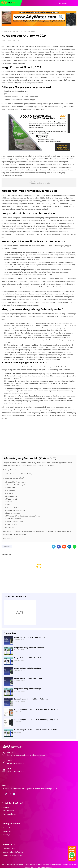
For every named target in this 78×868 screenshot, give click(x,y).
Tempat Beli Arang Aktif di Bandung (27, 668)
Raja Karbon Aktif (9, 849)
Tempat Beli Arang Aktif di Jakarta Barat (29, 648)
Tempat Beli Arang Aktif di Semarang (28, 678)
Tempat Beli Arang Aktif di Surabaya (28, 689)
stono (3, 40)
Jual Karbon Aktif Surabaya (13, 856)
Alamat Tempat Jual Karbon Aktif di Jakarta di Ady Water (36, 730)
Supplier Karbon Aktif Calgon (13, 852)
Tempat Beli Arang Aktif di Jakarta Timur (29, 658)
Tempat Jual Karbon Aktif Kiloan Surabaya (30, 637)
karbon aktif (12, 31)
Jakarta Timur (8, 828)
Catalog (6, 538)
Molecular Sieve (9, 811)
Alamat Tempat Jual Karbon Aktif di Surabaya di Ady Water (36, 709)
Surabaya (6, 835)
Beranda (4, 31)
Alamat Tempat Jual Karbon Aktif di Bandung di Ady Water (36, 720)
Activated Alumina (10, 814)
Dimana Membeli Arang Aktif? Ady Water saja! (31, 699)
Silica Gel (6, 807)
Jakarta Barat (8, 831)
